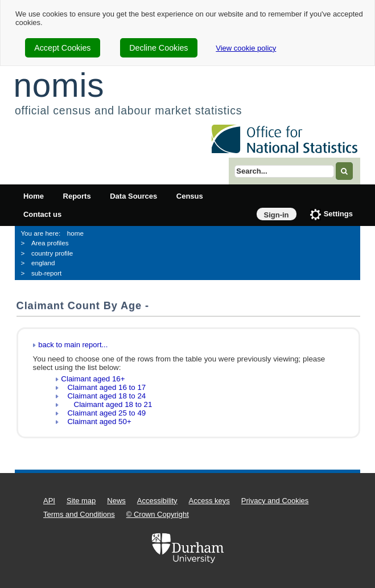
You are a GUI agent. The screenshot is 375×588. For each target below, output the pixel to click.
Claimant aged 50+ (96, 422)
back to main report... (73, 345)
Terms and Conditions (79, 514)
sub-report (46, 273)
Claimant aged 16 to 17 (103, 387)
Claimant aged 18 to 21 (106, 404)
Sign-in (277, 215)
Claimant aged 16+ (93, 379)
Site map (81, 501)
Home (34, 196)
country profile (52, 253)
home (75, 233)
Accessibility (157, 501)
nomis (59, 85)
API (49, 501)
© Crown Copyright (158, 514)
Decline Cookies (158, 48)
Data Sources (133, 196)
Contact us (42, 214)
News (116, 501)
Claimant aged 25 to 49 (103, 413)
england (43, 263)
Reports (77, 196)
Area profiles (50, 243)
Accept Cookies (62, 48)
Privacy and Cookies (275, 501)
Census (190, 196)
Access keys (209, 501)
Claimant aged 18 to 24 (103, 396)
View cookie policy (246, 48)
